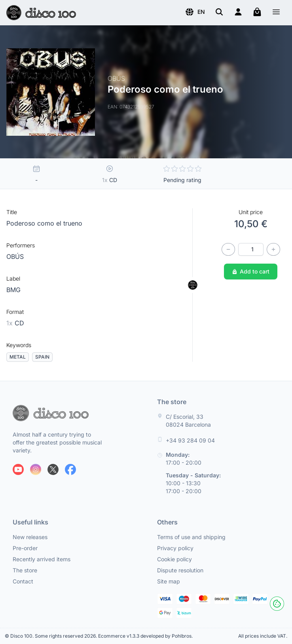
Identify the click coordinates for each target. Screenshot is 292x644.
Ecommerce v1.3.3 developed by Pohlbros (145, 636)
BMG (13, 290)
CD (15, 323)
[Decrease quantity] (228, 249)
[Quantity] (251, 249)
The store (25, 570)
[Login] (238, 12)
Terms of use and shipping (191, 537)
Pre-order (25, 548)
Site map (169, 581)
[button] (195, 12)
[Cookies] (277, 604)
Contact (23, 581)
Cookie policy (174, 559)
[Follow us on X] (53, 469)
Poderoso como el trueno (44, 223)
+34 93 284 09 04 (190, 440)
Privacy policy (175, 548)
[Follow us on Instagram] (36, 469)
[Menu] (276, 13)
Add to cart (251, 271)
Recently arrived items (42, 559)
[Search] (219, 12)
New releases (30, 537)
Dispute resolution (180, 570)
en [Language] (195, 12)
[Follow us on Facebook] (70, 469)
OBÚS (15, 256)
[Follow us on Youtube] (18, 469)
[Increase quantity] (273, 249)
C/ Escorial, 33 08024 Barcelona (188, 421)
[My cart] (257, 12)
